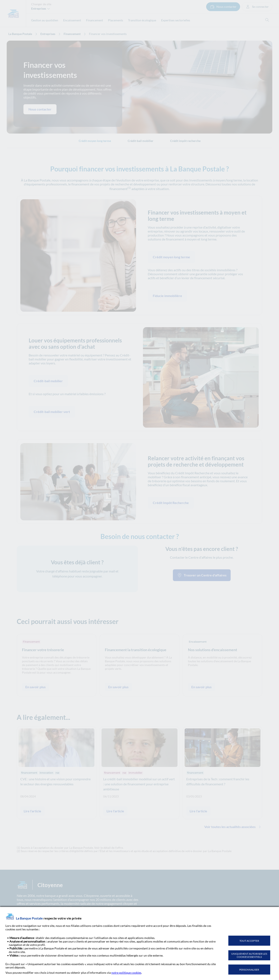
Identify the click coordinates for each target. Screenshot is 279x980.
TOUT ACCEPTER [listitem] (249, 941)
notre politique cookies (126, 973)
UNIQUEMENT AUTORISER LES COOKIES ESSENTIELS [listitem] (249, 955)
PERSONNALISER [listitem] (249, 970)
